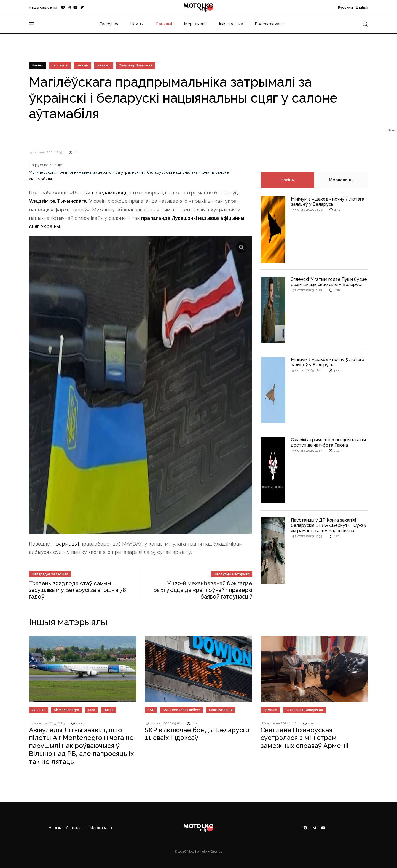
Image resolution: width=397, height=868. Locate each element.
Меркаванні (196, 24)
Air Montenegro (66, 710)
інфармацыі (65, 544)
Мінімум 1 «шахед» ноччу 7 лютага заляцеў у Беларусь (328, 202)
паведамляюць (110, 193)
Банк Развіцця (221, 710)
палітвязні (60, 65)
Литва (108, 710)
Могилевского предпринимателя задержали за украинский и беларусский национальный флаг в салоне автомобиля (129, 176)
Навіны (137, 24)
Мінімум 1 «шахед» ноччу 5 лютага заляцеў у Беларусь (328, 362)
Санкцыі (164, 24)
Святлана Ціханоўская (304, 710)
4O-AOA (39, 710)
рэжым (83, 65)
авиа (91, 710)
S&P (151, 710)
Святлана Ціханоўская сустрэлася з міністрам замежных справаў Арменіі (305, 738)
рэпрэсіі (104, 65)
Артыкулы (76, 828)
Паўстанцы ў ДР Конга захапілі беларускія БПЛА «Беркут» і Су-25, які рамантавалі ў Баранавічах (329, 525)
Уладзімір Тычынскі (135, 65)
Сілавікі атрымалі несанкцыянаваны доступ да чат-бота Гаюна (328, 442)
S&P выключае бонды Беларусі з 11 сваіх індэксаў (197, 734)
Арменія (270, 710)
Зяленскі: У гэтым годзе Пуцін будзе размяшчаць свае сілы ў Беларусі (329, 282)
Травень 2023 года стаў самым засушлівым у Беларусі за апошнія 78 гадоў (77, 590)
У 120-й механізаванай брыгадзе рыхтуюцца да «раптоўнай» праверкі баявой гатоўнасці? (203, 590)
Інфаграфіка (231, 24)
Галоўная (109, 24)
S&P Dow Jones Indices (182, 710)
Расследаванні (270, 24)
